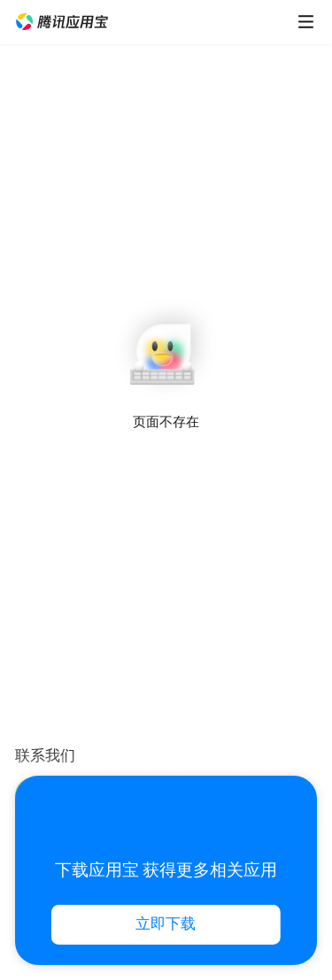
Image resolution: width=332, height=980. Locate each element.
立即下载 (166, 924)
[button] (62, 22)
